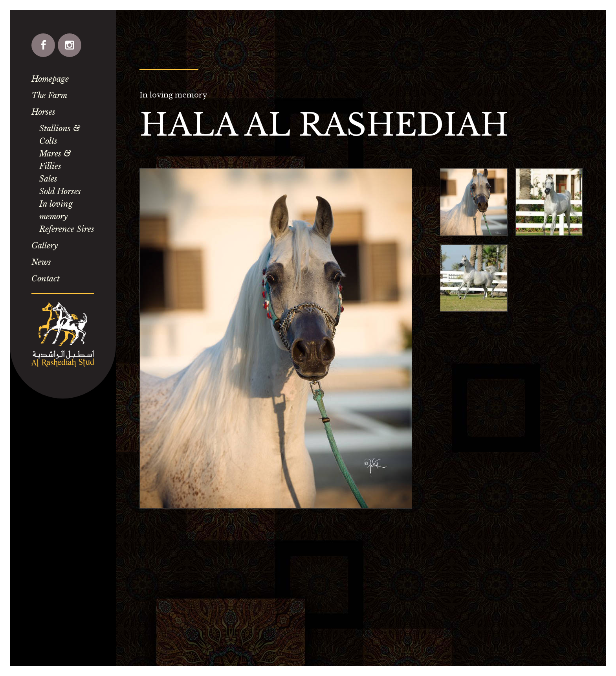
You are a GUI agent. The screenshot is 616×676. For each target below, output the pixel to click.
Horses (43, 112)
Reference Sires (67, 229)
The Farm (49, 96)
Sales (48, 179)
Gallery (45, 246)
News (41, 262)
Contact (46, 279)
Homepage (50, 79)
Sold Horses (60, 191)
